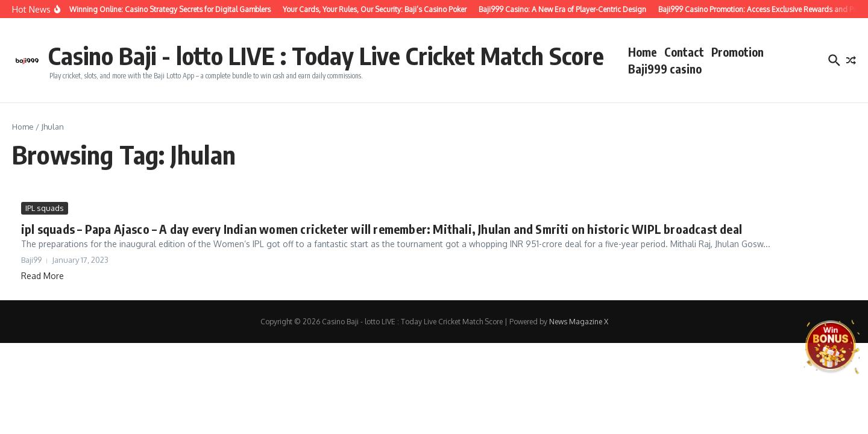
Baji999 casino (665, 69)
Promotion (737, 52)
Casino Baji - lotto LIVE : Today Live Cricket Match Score (326, 55)
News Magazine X (579, 322)
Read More (42, 276)
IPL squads (45, 208)
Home (643, 52)
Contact (684, 52)
